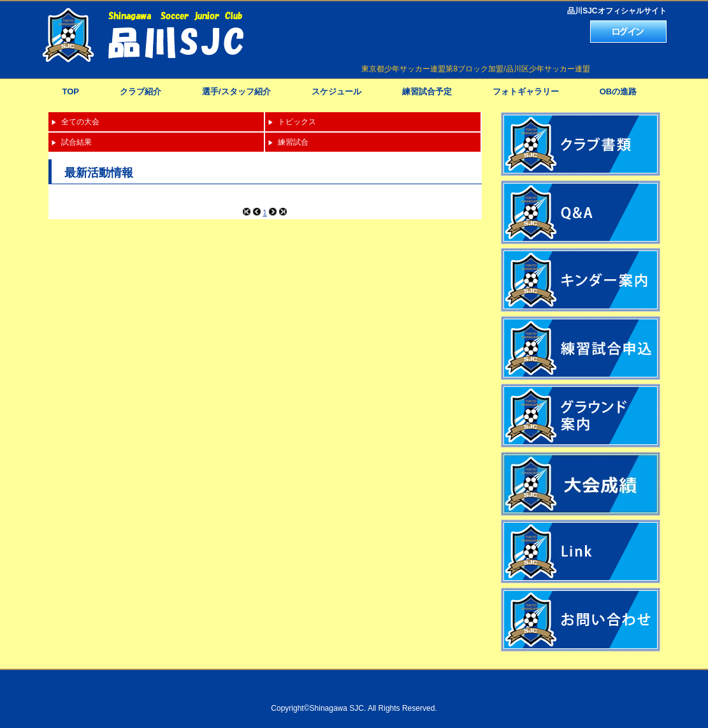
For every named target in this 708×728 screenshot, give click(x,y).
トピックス (297, 122)
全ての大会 (80, 122)
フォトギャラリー (526, 91)
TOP (71, 91)
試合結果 (76, 142)
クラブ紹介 (141, 91)
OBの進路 (618, 91)
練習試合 (293, 142)
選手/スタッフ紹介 (236, 91)
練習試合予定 (427, 91)
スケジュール (336, 91)
